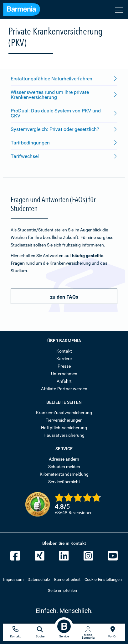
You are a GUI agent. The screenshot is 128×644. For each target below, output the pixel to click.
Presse (64, 366)
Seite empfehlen (62, 590)
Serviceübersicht (64, 482)
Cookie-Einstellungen (103, 579)
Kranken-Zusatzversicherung (64, 413)
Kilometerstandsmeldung (64, 474)
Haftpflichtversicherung (64, 428)
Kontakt (64, 351)
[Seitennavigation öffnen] (119, 9)
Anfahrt (64, 381)
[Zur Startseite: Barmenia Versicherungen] (25, 10)
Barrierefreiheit (67, 579)
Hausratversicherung (64, 435)
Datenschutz (39, 579)
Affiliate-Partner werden (64, 389)
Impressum (13, 579)
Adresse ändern (64, 459)
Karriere (64, 359)
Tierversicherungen (64, 420)
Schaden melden (64, 467)
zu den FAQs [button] (64, 297)
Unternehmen (64, 374)
